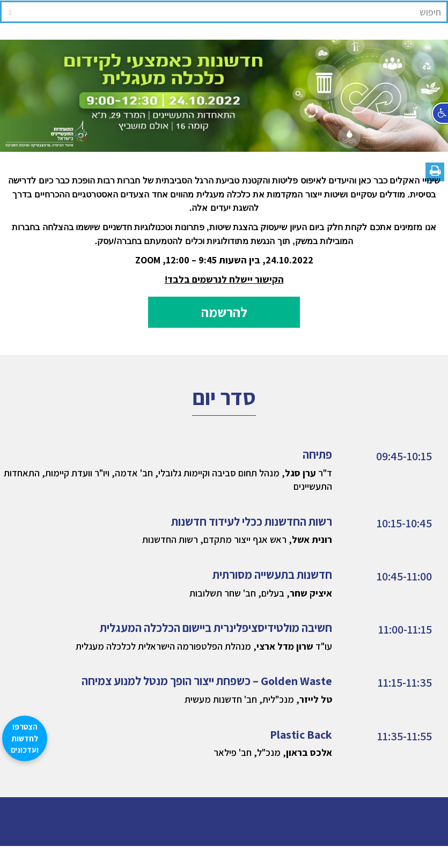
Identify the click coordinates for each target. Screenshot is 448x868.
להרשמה (224, 312)
